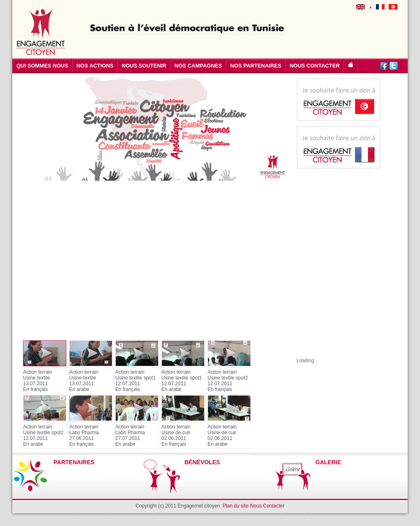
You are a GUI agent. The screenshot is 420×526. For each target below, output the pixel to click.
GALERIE (328, 462)
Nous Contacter (267, 506)
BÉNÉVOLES (202, 462)
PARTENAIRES (74, 462)
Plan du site (236, 506)
